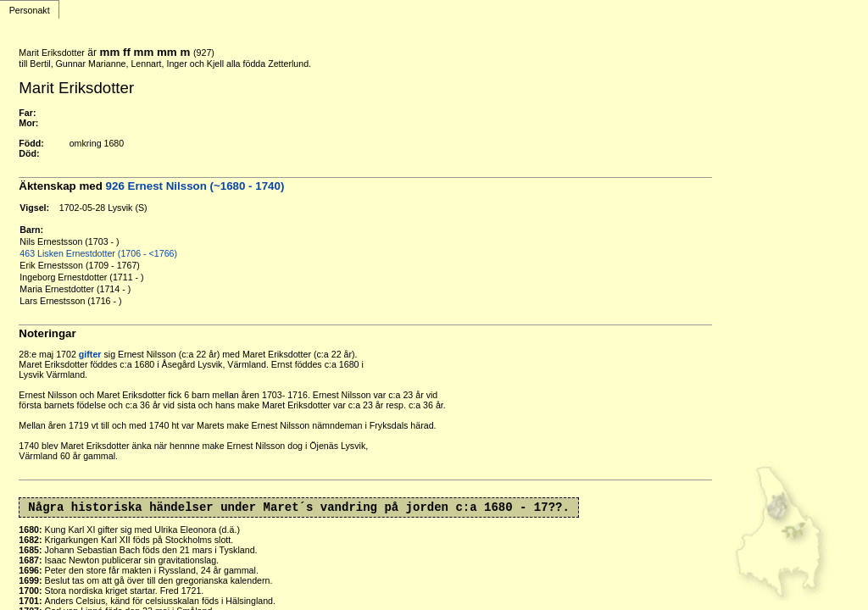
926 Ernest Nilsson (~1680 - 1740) (195, 186)
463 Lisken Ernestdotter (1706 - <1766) (98, 253)
